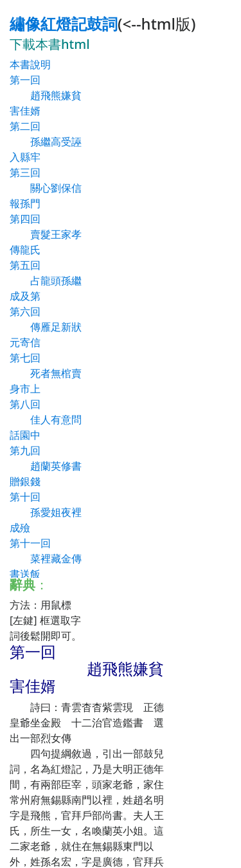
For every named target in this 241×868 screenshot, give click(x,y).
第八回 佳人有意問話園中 (46, 420)
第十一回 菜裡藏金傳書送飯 (46, 559)
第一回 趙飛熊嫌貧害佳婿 (46, 95)
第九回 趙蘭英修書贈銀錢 (46, 466)
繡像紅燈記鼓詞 (64, 23)
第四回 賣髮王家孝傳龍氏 (46, 234)
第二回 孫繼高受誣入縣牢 (46, 142)
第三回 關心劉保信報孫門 (46, 188)
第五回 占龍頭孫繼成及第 (46, 281)
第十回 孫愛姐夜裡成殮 (46, 512)
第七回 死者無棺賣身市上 (46, 373)
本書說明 (30, 64)
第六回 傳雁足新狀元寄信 (46, 327)
